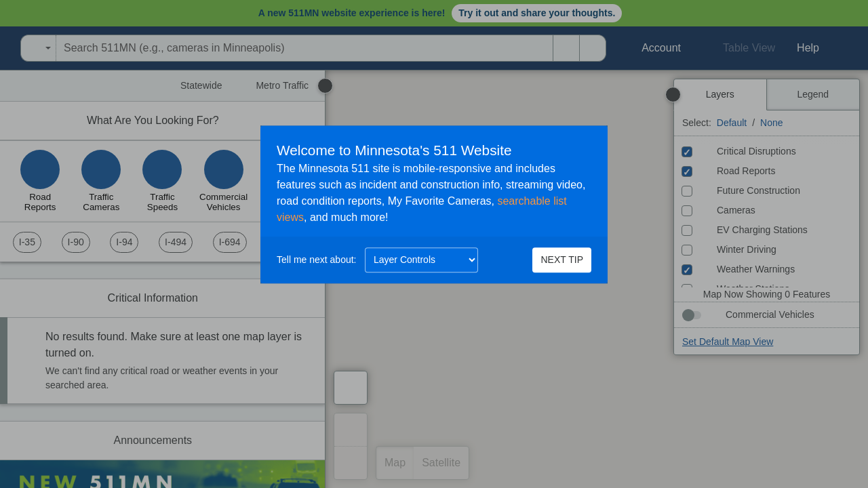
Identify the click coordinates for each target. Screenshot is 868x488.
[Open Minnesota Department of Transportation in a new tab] (4, 48)
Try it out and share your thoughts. (537, 13)
